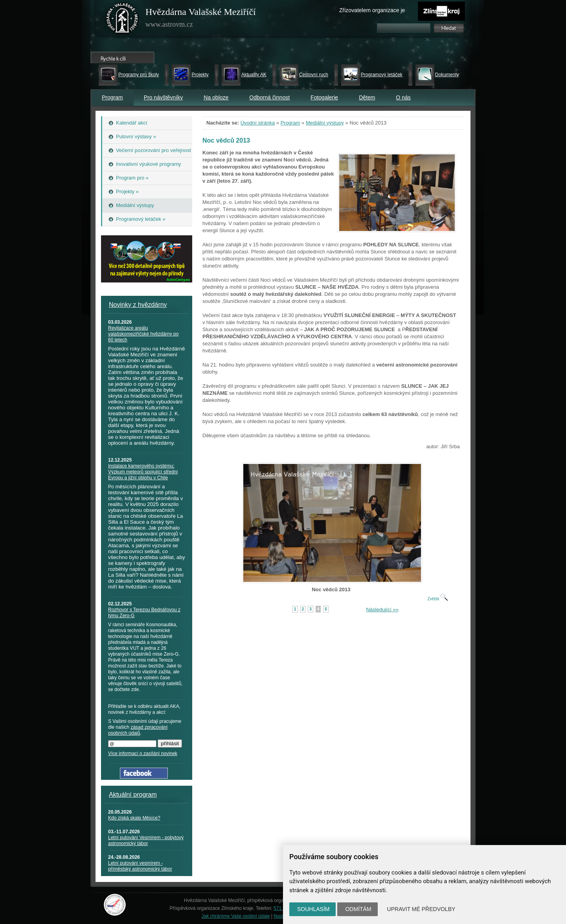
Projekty (200, 75)
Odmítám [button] (358, 909)
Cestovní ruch (314, 75)
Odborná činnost (269, 97)
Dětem (367, 97)
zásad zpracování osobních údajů (138, 730)
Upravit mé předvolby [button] (421, 909)
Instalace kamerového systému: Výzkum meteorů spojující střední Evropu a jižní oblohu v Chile (143, 472)
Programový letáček (382, 75)
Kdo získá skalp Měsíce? (134, 818)
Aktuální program (133, 795)
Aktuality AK (254, 75)
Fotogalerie (324, 97)
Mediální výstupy (325, 123)
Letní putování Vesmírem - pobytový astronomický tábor (146, 841)
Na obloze (216, 97)
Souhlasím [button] (313, 909)
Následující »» (382, 610)
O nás (403, 97)
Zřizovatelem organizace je (372, 10)
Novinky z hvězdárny (138, 305)
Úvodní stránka (258, 123)
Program (112, 97)
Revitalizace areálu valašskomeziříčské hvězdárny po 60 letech (143, 334)
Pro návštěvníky (164, 97)
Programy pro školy (139, 75)
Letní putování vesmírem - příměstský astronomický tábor (140, 866)
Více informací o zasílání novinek (143, 753)
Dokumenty (447, 75)
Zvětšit (437, 599)
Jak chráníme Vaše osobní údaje (236, 916)
